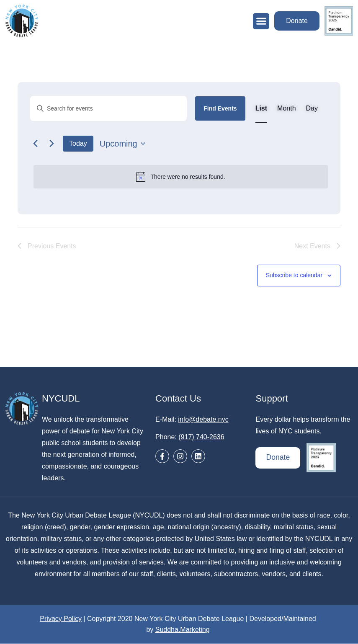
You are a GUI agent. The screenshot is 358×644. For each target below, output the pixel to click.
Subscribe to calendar (294, 276)
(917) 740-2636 (201, 437)
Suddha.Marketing (183, 630)
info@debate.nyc (203, 420)
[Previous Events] (35, 144)
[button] (259, 21)
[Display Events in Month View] (286, 108)
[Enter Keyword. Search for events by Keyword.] (108, 108)
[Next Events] (52, 144)
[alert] (181, 177)
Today (78, 143)
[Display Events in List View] (261, 108)
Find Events (220, 108)
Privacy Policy (61, 619)
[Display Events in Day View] (312, 108)
